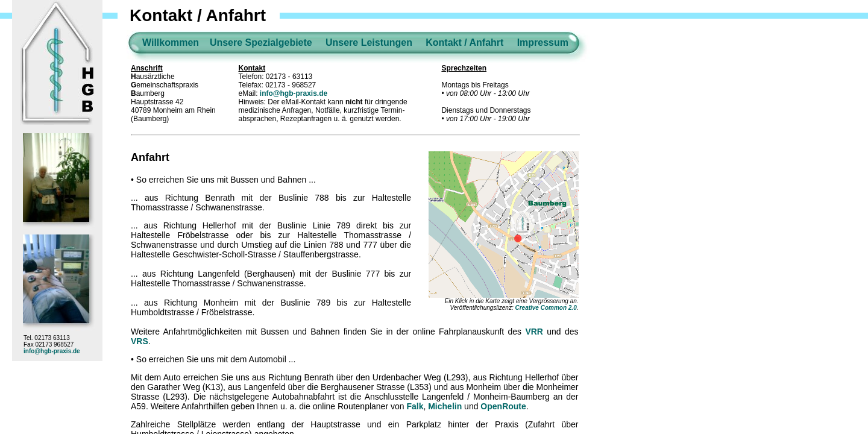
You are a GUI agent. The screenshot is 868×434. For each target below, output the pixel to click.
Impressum (543, 42)
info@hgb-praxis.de (52, 351)
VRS (140, 341)
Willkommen (171, 42)
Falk (415, 406)
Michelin (445, 406)
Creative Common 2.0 (546, 308)
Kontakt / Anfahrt (464, 42)
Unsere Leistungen (369, 42)
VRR (534, 332)
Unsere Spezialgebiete (261, 42)
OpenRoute (503, 406)
